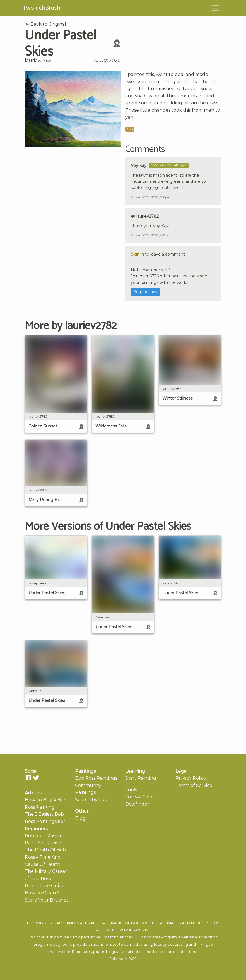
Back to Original (45, 24)
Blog (80, 818)
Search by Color (93, 800)
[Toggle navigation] (215, 8)
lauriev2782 (38, 60)
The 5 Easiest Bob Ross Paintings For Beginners (45, 821)
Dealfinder (137, 804)
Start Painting (141, 778)
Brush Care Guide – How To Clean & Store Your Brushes (47, 893)
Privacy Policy (191, 778)
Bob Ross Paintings (96, 778)
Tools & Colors (141, 797)
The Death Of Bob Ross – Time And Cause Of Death (45, 857)
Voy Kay (139, 165)
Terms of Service (194, 785)
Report (136, 197)
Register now (145, 292)
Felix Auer (118, 959)
